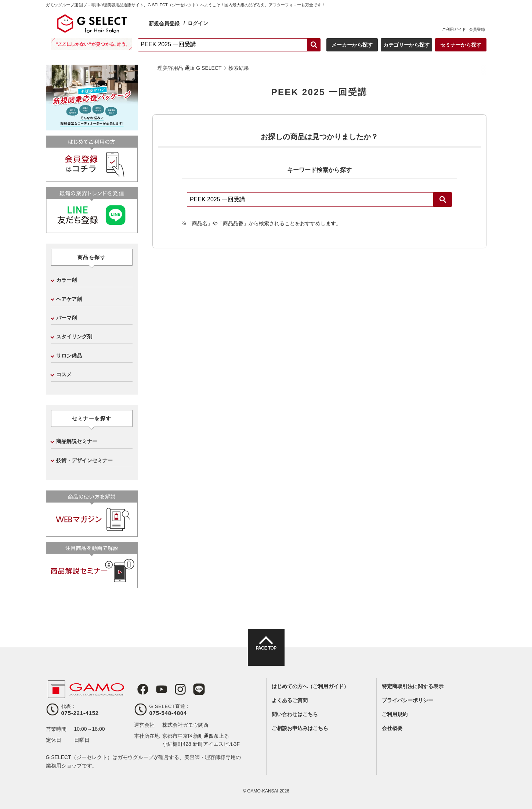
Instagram (174, 689)
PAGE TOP (266, 654)
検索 (443, 199)
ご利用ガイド (454, 29)
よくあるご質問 (290, 700)
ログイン (198, 23)
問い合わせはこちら (295, 714)
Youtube (157, 689)
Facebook (140, 689)
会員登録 (477, 29)
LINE (191, 689)
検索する (314, 45)
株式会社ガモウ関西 (185, 725)
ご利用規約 (395, 714)
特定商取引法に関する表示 (413, 686)
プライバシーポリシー (408, 700)
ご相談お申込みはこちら (300, 728)
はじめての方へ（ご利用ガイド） (310, 686)
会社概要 (392, 728)
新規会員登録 (164, 24)
